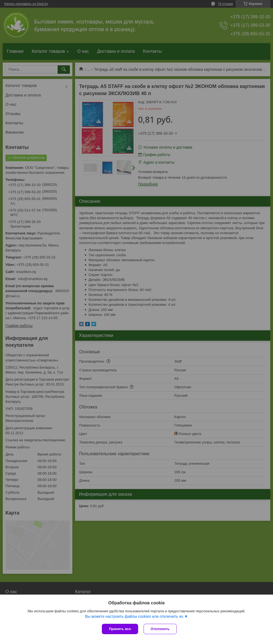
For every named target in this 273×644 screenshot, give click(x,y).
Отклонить (160, 629)
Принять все (120, 629)
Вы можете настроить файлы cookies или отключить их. (134, 616)
